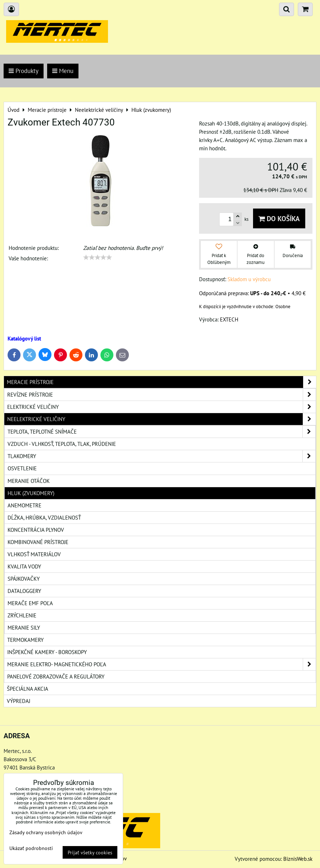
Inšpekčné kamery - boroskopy (47, 652)
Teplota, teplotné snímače (161, 432)
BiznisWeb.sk (298, 859)
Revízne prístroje (161, 395)
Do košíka (279, 218)
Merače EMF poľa (30, 603)
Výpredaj (19, 701)
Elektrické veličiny (161, 407)
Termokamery (25, 640)
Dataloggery (24, 591)
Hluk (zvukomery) (31, 493)
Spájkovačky (24, 579)
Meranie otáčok (29, 481)
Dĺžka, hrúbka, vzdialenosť (44, 517)
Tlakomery (161, 456)
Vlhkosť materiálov (34, 554)
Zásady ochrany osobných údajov (46, 832)
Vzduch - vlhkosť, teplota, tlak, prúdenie (62, 444)
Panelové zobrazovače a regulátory (56, 676)
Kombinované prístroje (38, 542)
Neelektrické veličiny (161, 419)
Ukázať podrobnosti (31, 848)
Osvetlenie (22, 468)
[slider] (98, 257)
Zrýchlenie (22, 615)
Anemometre (24, 505)
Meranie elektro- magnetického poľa (161, 664)
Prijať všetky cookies (90, 852)
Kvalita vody (24, 566)
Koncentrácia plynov (36, 530)
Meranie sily (24, 627)
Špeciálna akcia (28, 689)
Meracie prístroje (161, 382)
